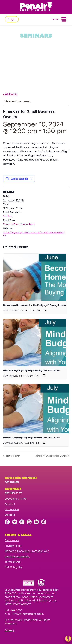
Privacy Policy (13, 546)
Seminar (8, 216)
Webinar (30, 224)
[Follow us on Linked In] (36, 524)
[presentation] (35, 277)
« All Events (10, 94)
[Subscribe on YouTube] (29, 524)
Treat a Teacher (12, 456)
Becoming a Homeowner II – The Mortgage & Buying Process (35, 305)
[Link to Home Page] (36, 7)
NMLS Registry (14, 567)
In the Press (12, 509)
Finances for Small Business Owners (51, 456)
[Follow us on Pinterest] (44, 524)
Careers (10, 515)
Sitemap (10, 630)
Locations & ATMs (16, 499)
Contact (10, 504)
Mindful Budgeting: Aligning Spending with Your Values (31, 371)
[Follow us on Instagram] (22, 524)
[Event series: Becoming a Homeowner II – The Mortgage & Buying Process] (45, 310)
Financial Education (14, 224)
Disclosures (12, 540)
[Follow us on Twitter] (15, 524)
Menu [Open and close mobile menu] (59, 19)
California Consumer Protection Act (27, 551)
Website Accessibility (18, 556)
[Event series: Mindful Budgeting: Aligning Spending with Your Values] (44, 375)
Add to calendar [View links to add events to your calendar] (20, 179)
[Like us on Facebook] (7, 524)
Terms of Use (13, 562)
